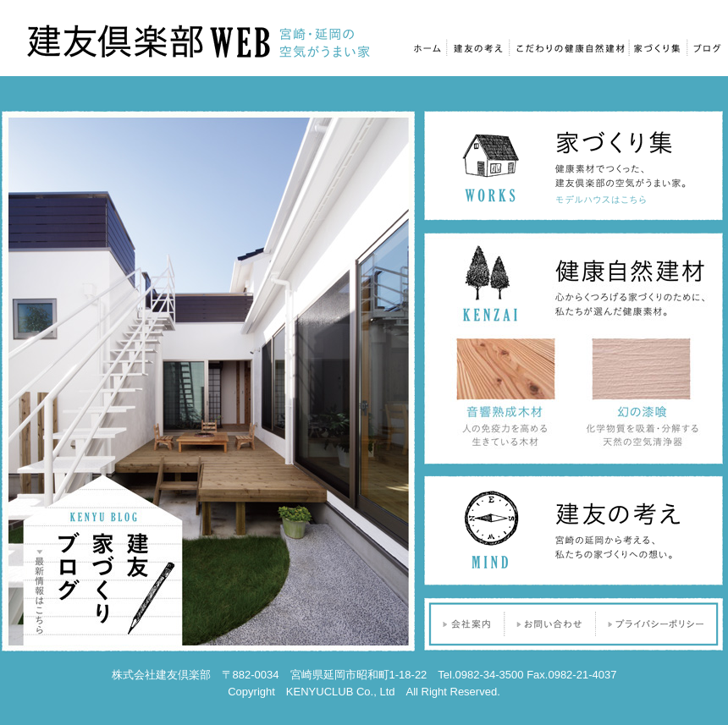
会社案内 (463, 624)
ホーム (427, 46)
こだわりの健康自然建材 (569, 46)
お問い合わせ (550, 624)
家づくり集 (657, 46)
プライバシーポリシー (660, 624)
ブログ (706, 46)
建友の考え (479, 46)
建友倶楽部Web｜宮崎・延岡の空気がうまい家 (199, 40)
